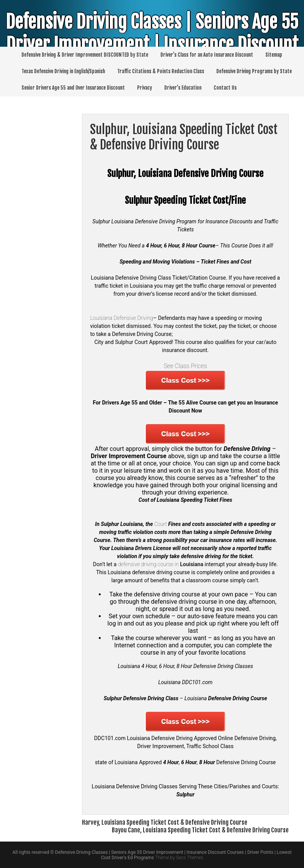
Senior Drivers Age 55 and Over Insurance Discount (73, 88)
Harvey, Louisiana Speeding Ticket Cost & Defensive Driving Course (165, 822)
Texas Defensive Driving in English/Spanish (63, 71)
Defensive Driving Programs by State (254, 71)
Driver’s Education (183, 88)
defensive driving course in (161, 564)
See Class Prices (185, 366)
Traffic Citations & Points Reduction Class (161, 71)
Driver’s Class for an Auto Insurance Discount (207, 55)
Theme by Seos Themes (179, 858)
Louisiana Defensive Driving (122, 318)
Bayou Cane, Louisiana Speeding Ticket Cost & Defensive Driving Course (200, 830)
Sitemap (274, 55)
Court (161, 524)
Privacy (145, 88)
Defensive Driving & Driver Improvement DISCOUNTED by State (85, 55)
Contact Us (225, 88)
